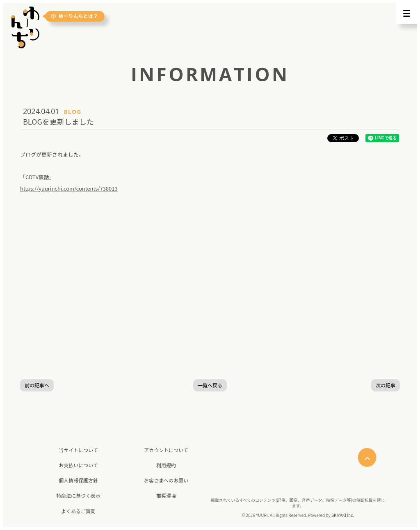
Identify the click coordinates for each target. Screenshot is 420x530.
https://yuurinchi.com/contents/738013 (69, 188)
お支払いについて (78, 465)
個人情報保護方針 (78, 480)
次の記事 (386, 385)
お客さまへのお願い (166, 480)
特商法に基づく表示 (78, 495)
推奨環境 (166, 495)
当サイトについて (78, 450)
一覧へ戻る (210, 385)
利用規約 (166, 465)
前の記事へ (37, 385)
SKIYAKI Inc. (343, 515)
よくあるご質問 (78, 511)
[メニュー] (407, 13)
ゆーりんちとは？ (75, 16)
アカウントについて (166, 450)
